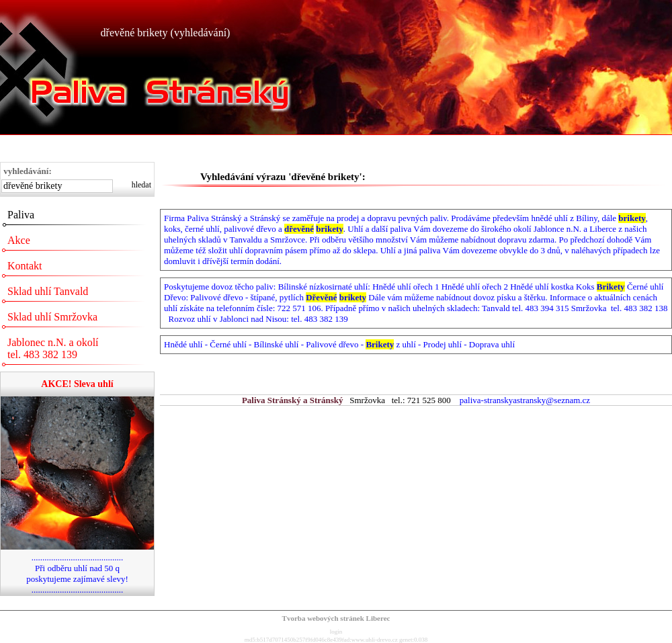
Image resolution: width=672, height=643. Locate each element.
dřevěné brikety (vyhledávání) (166, 33)
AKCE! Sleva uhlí (77, 384)
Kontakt (25, 266)
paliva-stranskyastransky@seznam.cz (525, 400)
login (336, 632)
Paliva (21, 215)
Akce (19, 240)
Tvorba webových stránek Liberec (336, 618)
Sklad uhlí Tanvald (48, 291)
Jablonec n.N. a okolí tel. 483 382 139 (53, 348)
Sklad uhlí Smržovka (52, 317)
